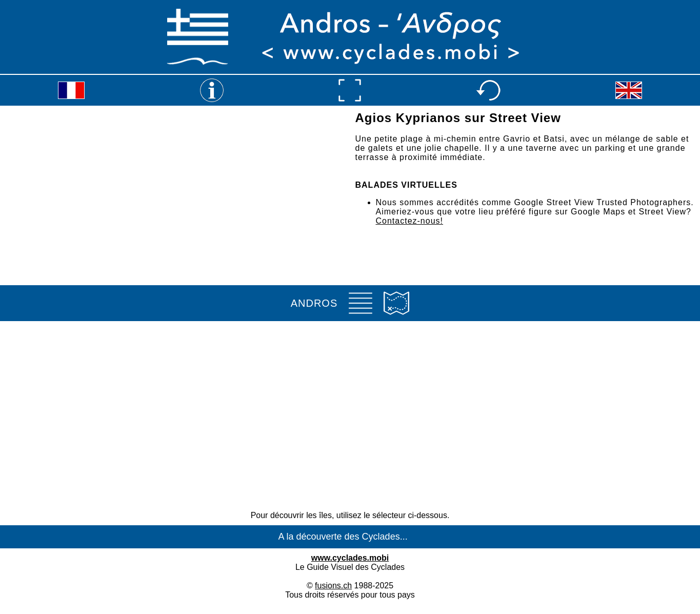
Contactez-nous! (410, 221)
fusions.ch (333, 586)
